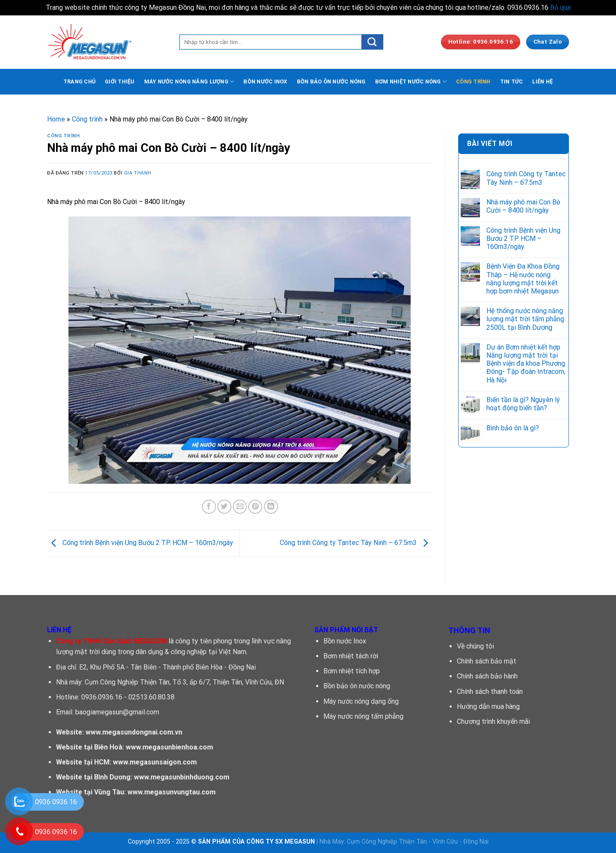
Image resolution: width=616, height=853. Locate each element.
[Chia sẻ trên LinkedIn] (271, 507)
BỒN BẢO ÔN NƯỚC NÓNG (331, 81)
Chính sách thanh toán (490, 692)
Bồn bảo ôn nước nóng (357, 686)
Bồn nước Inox (345, 641)
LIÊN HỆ (542, 81)
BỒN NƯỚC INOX (265, 81)
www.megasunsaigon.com (155, 762)
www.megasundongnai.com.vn (134, 732)
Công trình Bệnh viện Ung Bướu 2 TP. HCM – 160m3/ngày (140, 543)
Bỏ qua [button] (560, 7)
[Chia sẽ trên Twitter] (224, 507)
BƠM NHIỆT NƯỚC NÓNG (411, 81)
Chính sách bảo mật (487, 661)
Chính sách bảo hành (487, 676)
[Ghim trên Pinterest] (255, 507)
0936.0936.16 (102, 697)
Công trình (87, 119)
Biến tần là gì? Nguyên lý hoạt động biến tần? (523, 404)
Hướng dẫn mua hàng (488, 706)
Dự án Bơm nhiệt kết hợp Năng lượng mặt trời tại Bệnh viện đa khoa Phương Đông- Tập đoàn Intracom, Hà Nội (526, 364)
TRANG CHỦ (79, 81)
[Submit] (372, 42)
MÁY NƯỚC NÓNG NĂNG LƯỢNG (189, 81)
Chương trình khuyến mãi (493, 721)
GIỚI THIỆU (120, 81)
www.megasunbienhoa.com (169, 747)
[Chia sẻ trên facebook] (209, 507)
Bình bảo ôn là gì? (513, 428)
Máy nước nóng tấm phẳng (363, 716)
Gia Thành (138, 173)
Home (56, 119)
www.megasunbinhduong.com (182, 777)
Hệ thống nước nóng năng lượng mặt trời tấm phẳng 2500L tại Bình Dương (525, 319)
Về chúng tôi (475, 646)
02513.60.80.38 (151, 697)
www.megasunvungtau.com (172, 792)
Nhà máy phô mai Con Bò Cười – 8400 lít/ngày (523, 206)
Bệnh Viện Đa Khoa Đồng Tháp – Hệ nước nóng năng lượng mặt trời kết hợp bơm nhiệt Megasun (523, 279)
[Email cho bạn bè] (240, 507)
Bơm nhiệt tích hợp (352, 671)
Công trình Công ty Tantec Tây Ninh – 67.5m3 (356, 543)
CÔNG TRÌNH (473, 81)
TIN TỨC (512, 81)
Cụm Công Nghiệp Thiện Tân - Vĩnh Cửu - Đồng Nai (418, 842)
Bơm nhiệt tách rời (351, 656)
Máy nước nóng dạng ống (361, 701)
